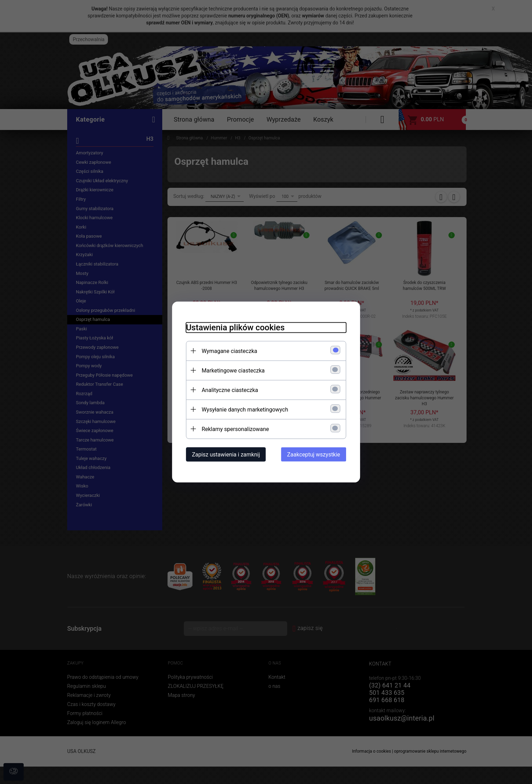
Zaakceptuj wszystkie (314, 455)
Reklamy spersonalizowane (235, 429)
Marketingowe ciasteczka (233, 371)
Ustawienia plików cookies (235, 328)
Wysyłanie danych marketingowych (245, 410)
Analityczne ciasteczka (230, 390)
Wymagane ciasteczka (229, 351)
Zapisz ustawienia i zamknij (226, 455)
